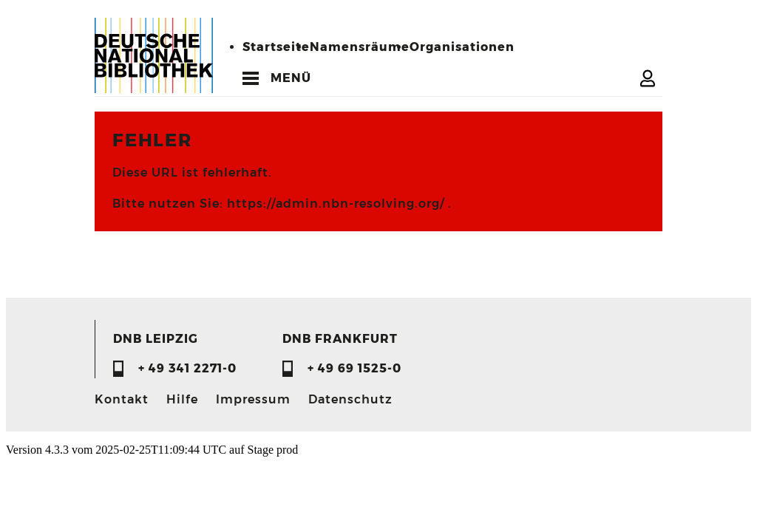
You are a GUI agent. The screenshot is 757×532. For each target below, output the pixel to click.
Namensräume (360, 47)
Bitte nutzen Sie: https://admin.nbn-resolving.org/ (280, 204)
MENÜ (291, 78)
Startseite (276, 47)
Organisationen (462, 47)
